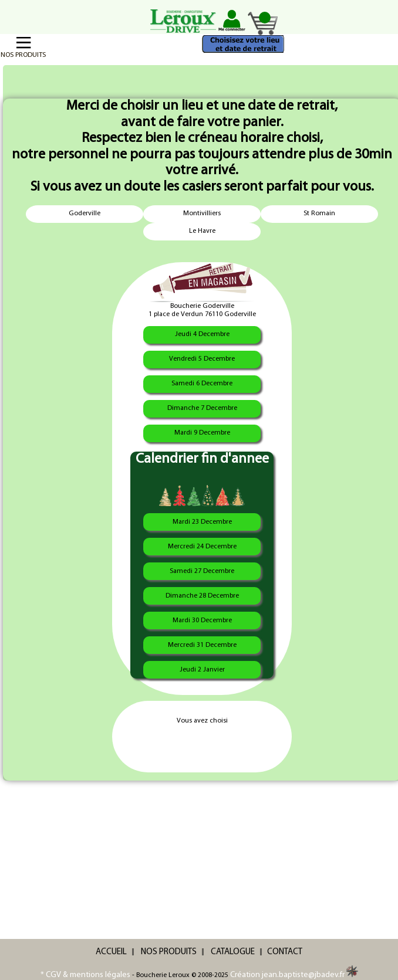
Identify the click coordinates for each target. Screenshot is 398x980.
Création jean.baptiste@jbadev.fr (294, 975)
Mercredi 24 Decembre (202, 547)
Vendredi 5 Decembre (202, 359)
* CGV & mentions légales (85, 975)
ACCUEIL (111, 952)
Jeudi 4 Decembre (202, 334)
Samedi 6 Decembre (202, 384)
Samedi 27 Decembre (202, 571)
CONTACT (285, 952)
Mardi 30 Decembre (202, 620)
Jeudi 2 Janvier (202, 670)
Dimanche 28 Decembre (202, 596)
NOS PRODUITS (169, 952)
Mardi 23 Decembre (202, 522)
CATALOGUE (233, 952)
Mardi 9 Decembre (202, 433)
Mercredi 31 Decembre (202, 645)
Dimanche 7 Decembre (202, 408)
